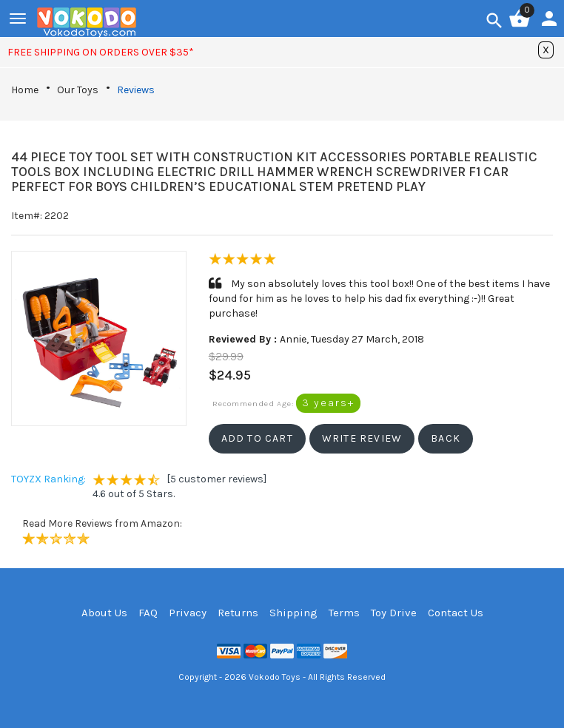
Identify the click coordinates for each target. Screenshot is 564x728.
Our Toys (78, 90)
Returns (238, 613)
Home (25, 90)
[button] (257, 439)
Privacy (188, 613)
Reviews (136, 90)
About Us (104, 613)
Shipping (293, 613)
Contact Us (456, 613)
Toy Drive (394, 613)
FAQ (148, 613)
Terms (344, 613)
